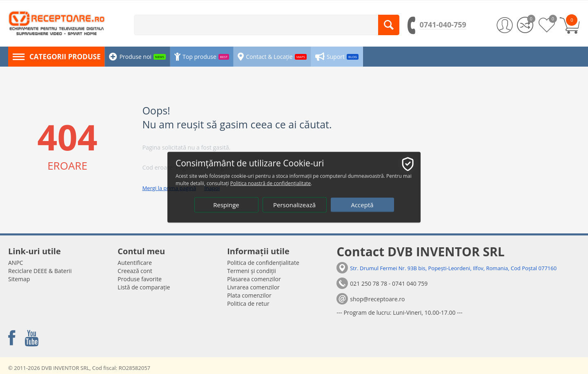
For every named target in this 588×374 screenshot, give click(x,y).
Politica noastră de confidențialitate (271, 183)
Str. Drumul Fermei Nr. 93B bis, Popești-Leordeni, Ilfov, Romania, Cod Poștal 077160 (453, 268)
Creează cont (135, 271)
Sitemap (19, 279)
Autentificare (135, 263)
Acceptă (362, 204)
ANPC (16, 263)
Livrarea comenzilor (253, 287)
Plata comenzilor (249, 295)
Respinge (226, 204)
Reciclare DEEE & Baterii (40, 271)
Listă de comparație (144, 287)
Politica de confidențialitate (263, 263)
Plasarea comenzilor (254, 279)
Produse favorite (140, 279)
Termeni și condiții (252, 271)
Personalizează (294, 204)
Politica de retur (248, 303)
